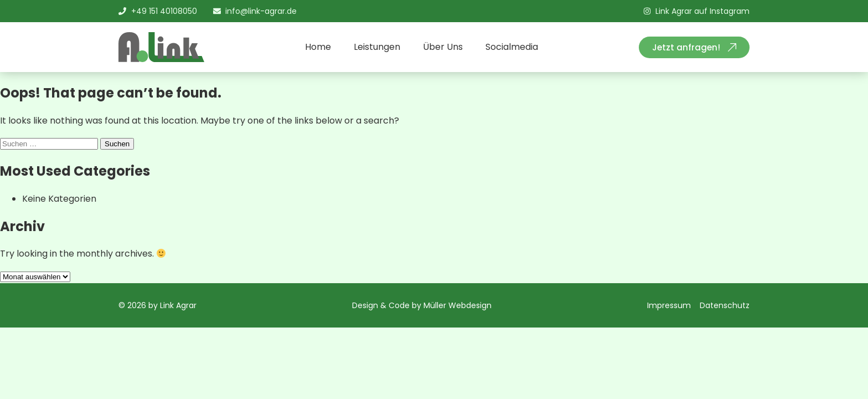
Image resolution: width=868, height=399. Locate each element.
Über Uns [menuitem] (443, 47)
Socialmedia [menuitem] (512, 47)
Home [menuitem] (318, 47)
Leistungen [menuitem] (377, 47)
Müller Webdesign (458, 305)
